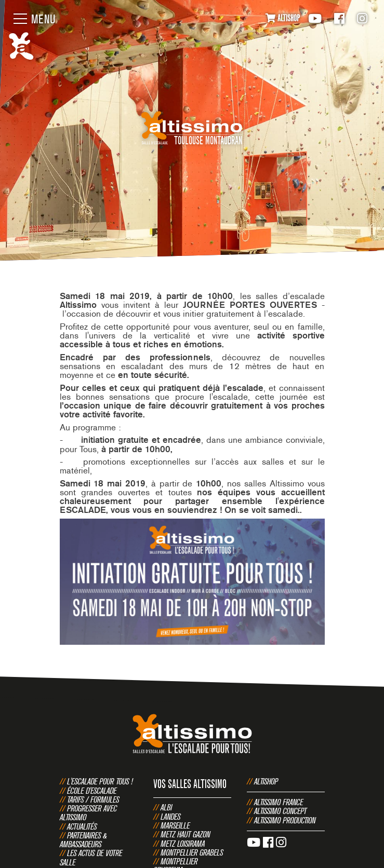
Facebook (339, 18)
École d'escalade (92, 791)
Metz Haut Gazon (185, 834)
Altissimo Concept (280, 811)
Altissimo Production (285, 820)
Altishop (266, 781)
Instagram (362, 18)
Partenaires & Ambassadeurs (83, 840)
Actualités (82, 826)
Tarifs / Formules (93, 799)
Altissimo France (279, 802)
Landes (170, 817)
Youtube (315, 18)
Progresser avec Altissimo (88, 813)
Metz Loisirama (183, 844)
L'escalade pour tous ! (100, 781)
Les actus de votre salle (91, 857)
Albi (166, 807)
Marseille (175, 825)
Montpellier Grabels (192, 852)
